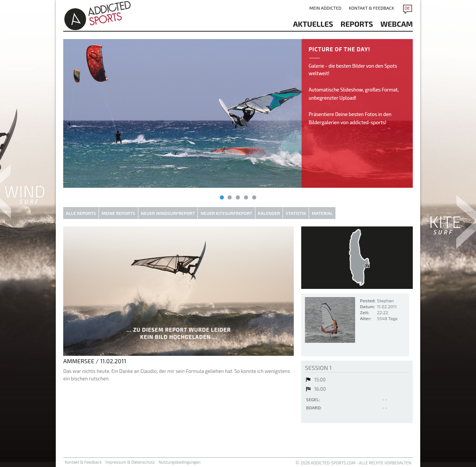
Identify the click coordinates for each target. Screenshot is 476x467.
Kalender (269, 213)
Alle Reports (81, 213)
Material (322, 213)
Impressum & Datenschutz (130, 462)
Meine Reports (118, 213)
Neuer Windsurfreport (168, 213)
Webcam (397, 24)
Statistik (296, 213)
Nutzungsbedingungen (179, 462)
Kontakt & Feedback (372, 8)
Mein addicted (325, 8)
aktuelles (313, 24)
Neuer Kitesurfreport (226, 213)
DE (407, 8)
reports (357, 24)
